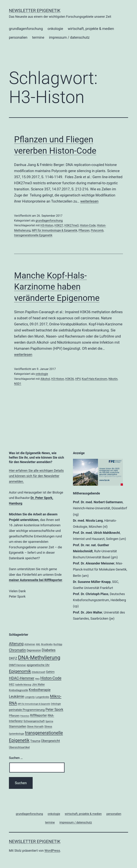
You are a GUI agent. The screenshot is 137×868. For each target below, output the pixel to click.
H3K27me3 (72, 225)
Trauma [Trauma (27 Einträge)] (35, 741)
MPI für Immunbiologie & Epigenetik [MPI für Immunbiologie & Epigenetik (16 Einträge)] (34, 704)
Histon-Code (88, 225)
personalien (18, 37)
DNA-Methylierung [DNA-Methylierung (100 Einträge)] (39, 658)
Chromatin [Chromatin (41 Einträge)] (17, 650)
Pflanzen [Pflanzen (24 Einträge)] (14, 716)
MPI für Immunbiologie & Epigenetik (55, 230)
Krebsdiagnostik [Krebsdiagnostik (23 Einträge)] (18, 690)
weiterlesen (89, 201)
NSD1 (18, 384)
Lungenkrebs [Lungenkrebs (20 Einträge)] (42, 697)
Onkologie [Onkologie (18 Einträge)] (56, 704)
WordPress (52, 851)
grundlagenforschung (26, 29)
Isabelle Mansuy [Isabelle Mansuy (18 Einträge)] (23, 685)
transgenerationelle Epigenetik (33, 235)
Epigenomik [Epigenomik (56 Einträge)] (20, 671)
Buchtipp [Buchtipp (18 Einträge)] (58, 644)
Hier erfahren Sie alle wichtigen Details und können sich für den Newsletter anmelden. (36, 476)
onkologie (55, 29)
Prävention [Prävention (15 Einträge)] (25, 716)
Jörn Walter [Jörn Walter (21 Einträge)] (38, 684)
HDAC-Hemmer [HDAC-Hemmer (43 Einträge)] (22, 678)
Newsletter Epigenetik (35, 11)
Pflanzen (84, 230)
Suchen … (16, 758)
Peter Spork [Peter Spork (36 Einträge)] (54, 710)
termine (38, 37)
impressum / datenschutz (69, 37)
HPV (78, 379)
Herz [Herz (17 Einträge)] (37, 679)
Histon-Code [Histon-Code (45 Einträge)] (51, 678)
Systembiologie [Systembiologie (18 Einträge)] (17, 734)
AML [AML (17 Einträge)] (38, 644)
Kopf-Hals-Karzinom (94, 379)
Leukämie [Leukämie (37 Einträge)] (16, 697)
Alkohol (45, 379)
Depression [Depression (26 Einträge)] (34, 650)
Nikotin (113, 379)
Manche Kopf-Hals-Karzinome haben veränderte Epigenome (57, 287)
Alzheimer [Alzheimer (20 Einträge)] (30, 644)
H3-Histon (47, 225)
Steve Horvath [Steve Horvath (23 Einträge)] (35, 727)
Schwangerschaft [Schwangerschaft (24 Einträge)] (34, 721)
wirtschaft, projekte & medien (91, 29)
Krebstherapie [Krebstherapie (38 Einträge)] (40, 690)
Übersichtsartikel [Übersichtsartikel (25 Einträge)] (19, 747)
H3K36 (70, 379)
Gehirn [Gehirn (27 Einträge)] (50, 672)
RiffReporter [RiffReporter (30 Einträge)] (39, 715)
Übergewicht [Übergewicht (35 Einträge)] (50, 741)
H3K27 (59, 225)
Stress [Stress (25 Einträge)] (48, 727)
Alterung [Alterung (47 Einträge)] (16, 644)
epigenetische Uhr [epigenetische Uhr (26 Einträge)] (38, 665)
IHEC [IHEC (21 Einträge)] (12, 684)
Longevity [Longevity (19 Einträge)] (30, 697)
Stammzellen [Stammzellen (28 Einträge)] (18, 726)
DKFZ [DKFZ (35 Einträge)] (13, 658)
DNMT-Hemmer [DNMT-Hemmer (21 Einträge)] (17, 665)
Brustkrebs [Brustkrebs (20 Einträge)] (47, 644)
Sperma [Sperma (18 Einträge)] (49, 721)
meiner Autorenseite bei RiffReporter (36, 580)
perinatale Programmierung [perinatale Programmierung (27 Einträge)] (27, 710)
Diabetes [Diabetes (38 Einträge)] (49, 650)
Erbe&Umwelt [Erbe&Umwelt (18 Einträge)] (38, 672)
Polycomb (97, 230)
